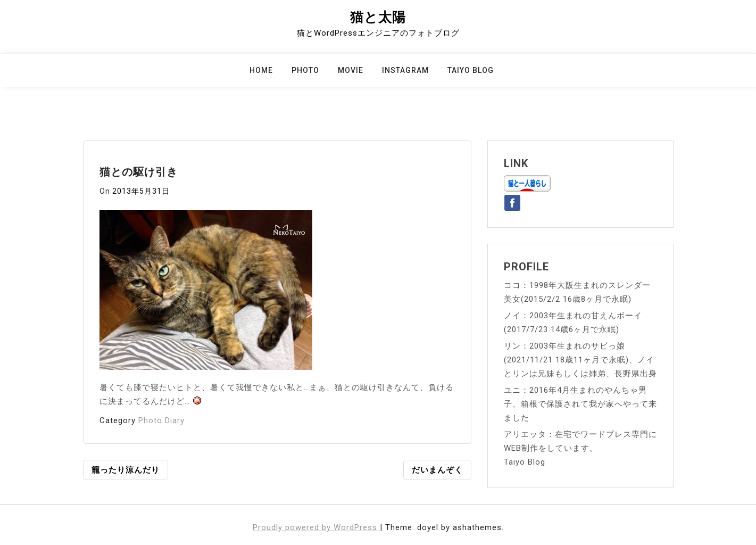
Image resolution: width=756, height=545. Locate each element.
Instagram (405, 70)
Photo (305, 70)
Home (261, 70)
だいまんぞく (437, 470)
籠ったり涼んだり (126, 470)
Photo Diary (161, 420)
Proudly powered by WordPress (316, 527)
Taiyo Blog (471, 70)
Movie (351, 70)
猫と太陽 (378, 17)
